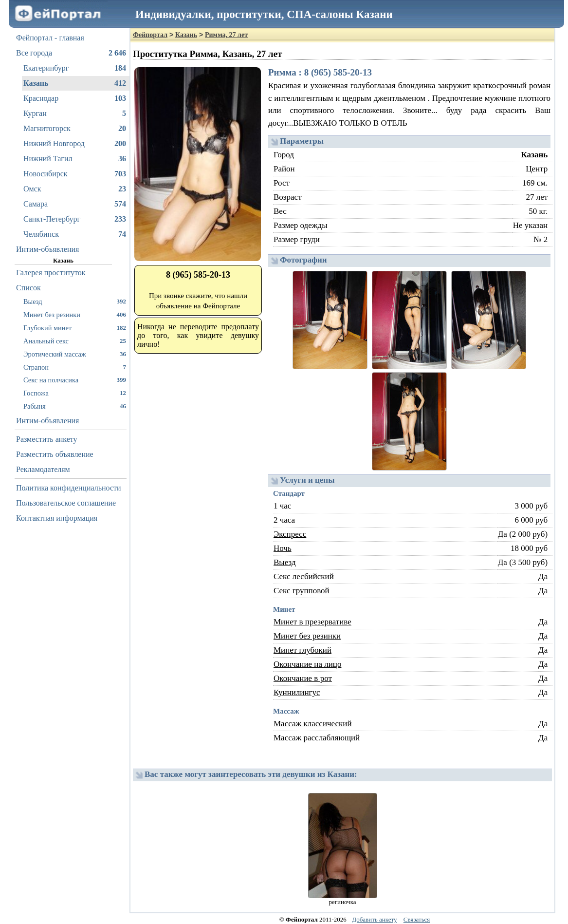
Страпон (75, 367)
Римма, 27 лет (226, 35)
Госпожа (75, 393)
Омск (75, 189)
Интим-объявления (47, 249)
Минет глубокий (302, 650)
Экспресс (290, 534)
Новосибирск (75, 174)
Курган (75, 113)
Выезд (75, 301)
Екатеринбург (75, 68)
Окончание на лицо (307, 664)
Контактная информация (57, 518)
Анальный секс (75, 341)
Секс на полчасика (75, 380)
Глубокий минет (75, 328)
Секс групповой (302, 591)
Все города (71, 53)
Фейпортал (150, 35)
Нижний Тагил (75, 159)
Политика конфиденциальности (69, 488)
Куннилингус (297, 692)
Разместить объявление (55, 454)
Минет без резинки (75, 314)
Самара (75, 204)
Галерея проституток (51, 273)
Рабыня (75, 406)
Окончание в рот (303, 678)
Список (28, 288)
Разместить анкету (47, 439)
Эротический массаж (75, 354)
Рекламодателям (43, 469)
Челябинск (75, 234)
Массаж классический (313, 724)
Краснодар (75, 98)
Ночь (283, 548)
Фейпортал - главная (50, 38)
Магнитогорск (75, 129)
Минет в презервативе (312, 622)
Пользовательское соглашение (66, 503)
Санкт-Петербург (75, 219)
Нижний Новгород (75, 144)
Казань (75, 83)
